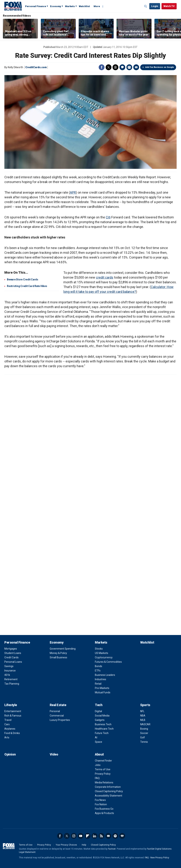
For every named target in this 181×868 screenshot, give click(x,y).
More (97, 6)
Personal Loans (13, 662)
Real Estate (58, 705)
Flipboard (88, 836)
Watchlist (84, 6)
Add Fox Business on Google (160, 67)
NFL (142, 711)
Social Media (102, 716)
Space (99, 742)
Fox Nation (101, 804)
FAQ (97, 778)
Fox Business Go (104, 809)
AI (96, 737)
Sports (145, 705)
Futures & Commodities (108, 662)
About (99, 754)
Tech (99, 705)
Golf (143, 737)
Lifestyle (11, 705)
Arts (7, 737)
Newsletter (108, 836)
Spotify (115, 836)
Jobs (98, 765)
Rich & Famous (13, 716)
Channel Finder (103, 761)
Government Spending (63, 649)
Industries (101, 679)
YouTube (81, 836)
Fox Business (13, 6)
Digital (98, 711)
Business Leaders (105, 675)
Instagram (74, 836)
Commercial (57, 716)
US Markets (102, 653)
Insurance (10, 671)
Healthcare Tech (104, 729)
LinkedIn (95, 836)
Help (84, 845)
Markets (70, 6)
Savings (9, 666)
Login (155, 6)
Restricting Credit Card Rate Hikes (27, 286)
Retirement (11, 679)
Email (136, 67)
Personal (55, 711)
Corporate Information (108, 787)
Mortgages (11, 649)
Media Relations (104, 782)
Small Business (58, 657)
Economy (56, 6)
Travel (8, 720)
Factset (112, 849)
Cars (7, 724)
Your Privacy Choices (66, 845)
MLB (143, 720)
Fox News (100, 800)
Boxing (144, 729)
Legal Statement (27, 852)
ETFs (98, 671)
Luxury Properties (60, 720)
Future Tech (102, 733)
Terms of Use (103, 769)
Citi (108, 217)
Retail (98, 684)
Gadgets (100, 720)
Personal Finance (36, 6)
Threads (115, 67)
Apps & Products (104, 813)
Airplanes (10, 729)
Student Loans (13, 653)
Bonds (99, 666)
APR (73, 192)
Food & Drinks (12, 733)
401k (7, 675)
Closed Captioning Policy (109, 791)
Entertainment (13, 711)
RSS (101, 836)
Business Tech (103, 724)
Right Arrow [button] (174, 29)
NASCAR (145, 724)
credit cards (105, 277)
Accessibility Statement (109, 796)
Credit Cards (11, 657)
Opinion (10, 754)
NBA (143, 716)
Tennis (144, 742)
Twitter (109, 67)
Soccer (144, 733)
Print (129, 67)
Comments (122, 67)
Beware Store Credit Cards (23, 279)
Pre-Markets (102, 688)
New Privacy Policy (160, 858)
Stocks (99, 649)
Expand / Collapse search (146, 6)
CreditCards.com (36, 67)
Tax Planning (12, 684)
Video (54, 754)
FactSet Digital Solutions (159, 849)
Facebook (102, 67)
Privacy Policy (103, 774)
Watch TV (169, 6)
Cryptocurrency (104, 657)
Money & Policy (58, 653)
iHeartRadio (122, 836)
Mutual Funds (103, 692)
